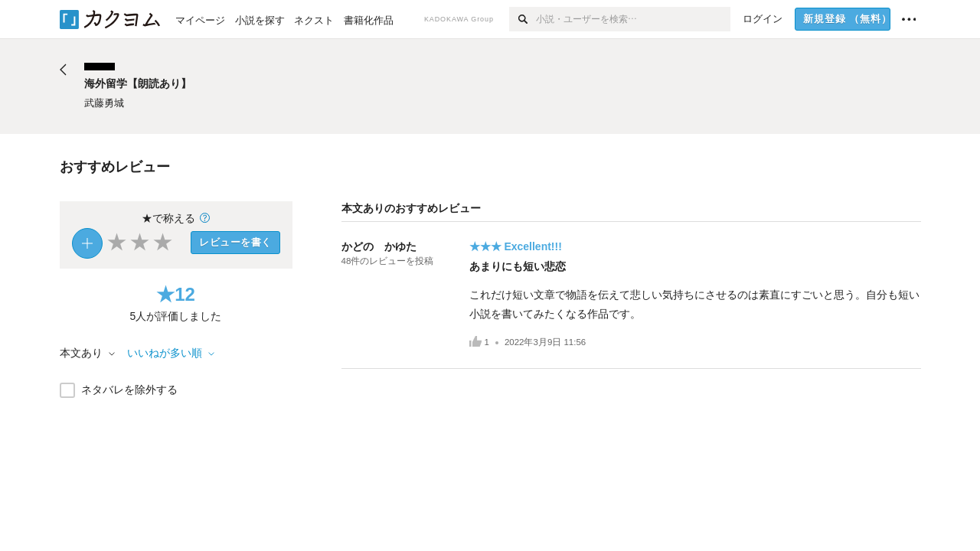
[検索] (523, 19)
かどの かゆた (379, 246)
